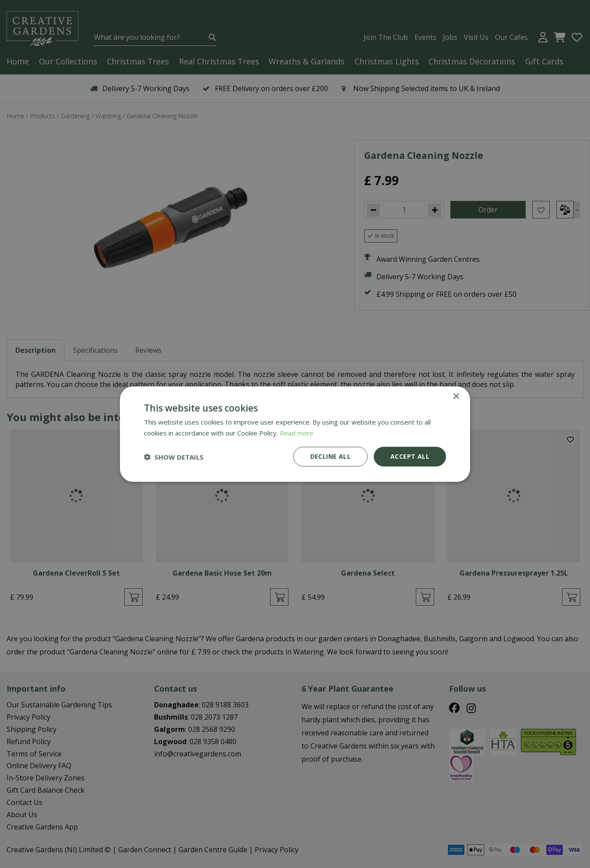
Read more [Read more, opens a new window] (297, 432)
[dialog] (295, 434)
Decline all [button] (330, 456)
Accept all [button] (410, 456)
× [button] (456, 396)
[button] (174, 457)
